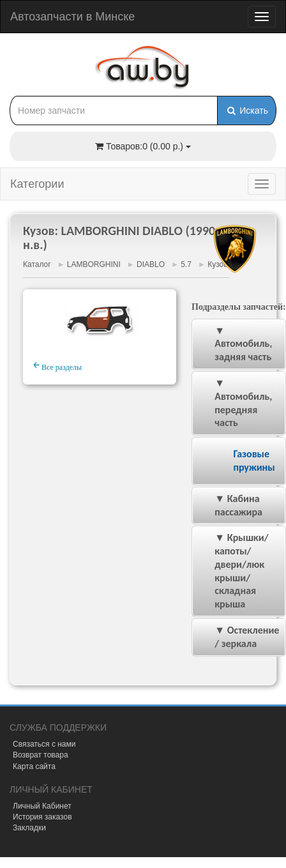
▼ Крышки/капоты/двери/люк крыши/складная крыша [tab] (233, 571)
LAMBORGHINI (94, 264)
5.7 (186, 264)
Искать (247, 110)
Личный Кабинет (42, 806)
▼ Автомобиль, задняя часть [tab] (235, 344)
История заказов (42, 817)
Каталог (37, 264)
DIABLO (151, 264)
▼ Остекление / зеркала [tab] (238, 637)
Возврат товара (41, 755)
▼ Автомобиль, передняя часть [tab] (235, 403)
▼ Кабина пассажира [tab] (230, 505)
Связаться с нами (44, 744)
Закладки (29, 828)
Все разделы (57, 365)
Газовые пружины (254, 461)
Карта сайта (34, 766)
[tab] (239, 461)
